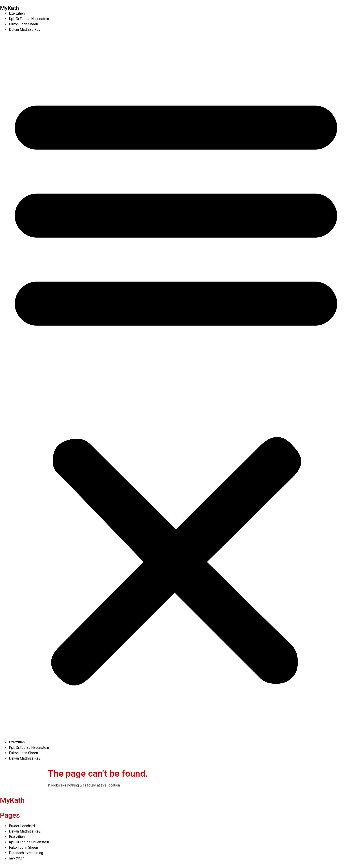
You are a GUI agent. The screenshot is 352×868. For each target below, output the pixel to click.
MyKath (9, 8)
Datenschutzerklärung (26, 853)
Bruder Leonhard (22, 826)
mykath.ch (17, 858)
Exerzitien (17, 13)
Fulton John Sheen (23, 24)
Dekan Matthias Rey (25, 30)
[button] (176, 386)
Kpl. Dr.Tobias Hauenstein (29, 19)
